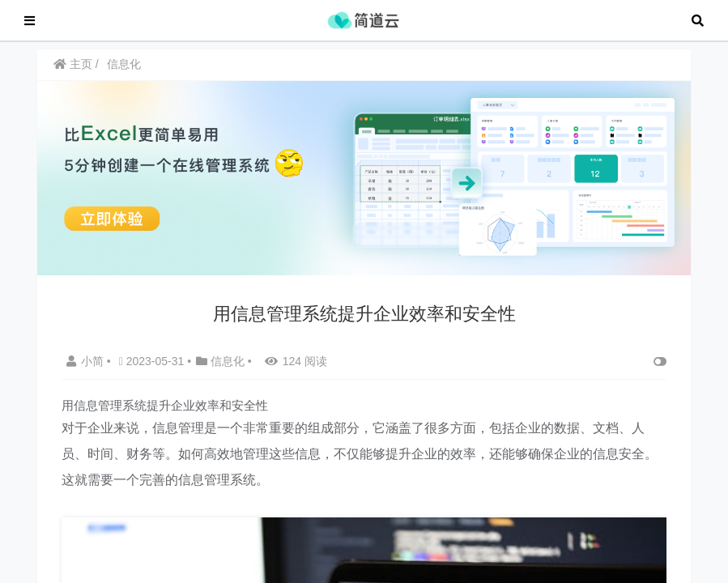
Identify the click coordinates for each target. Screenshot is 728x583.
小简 (87, 369)
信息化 (124, 72)
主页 (73, 72)
